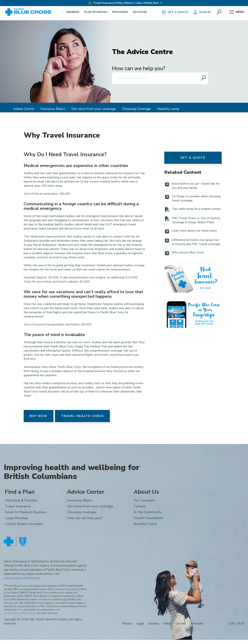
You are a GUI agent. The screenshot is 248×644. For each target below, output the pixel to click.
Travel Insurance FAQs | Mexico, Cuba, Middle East (124, 3)
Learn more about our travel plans (194, 231)
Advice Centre (24, 109)
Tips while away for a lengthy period (196, 209)
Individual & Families (21, 500)
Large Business (17, 518)
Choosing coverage (82, 512)
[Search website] (204, 78)
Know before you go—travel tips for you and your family (196, 186)
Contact (181, 624)
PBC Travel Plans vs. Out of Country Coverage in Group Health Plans (196, 220)
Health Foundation (148, 518)
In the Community (148, 512)
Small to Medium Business (26, 512)
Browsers (197, 624)
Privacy (127, 624)
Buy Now (39, 416)
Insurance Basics (53, 109)
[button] (219, 12)
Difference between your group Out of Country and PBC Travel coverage (196, 242)
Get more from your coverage (94, 109)
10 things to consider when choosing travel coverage (196, 198)
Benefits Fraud (145, 524)
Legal (140, 624)
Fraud (167, 624)
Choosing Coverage (136, 109)
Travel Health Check (82, 416)
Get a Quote (193, 158)
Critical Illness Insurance (24, 524)
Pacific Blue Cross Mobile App (193, 313)
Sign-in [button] (202, 12)
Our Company (144, 500)
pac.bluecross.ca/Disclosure (22, 578)
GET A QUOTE (175, 12)
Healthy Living (168, 109)
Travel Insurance (193, 278)
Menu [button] (237, 12)
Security (154, 624)
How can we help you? (139, 68)
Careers (140, 506)
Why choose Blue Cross (188, 252)
